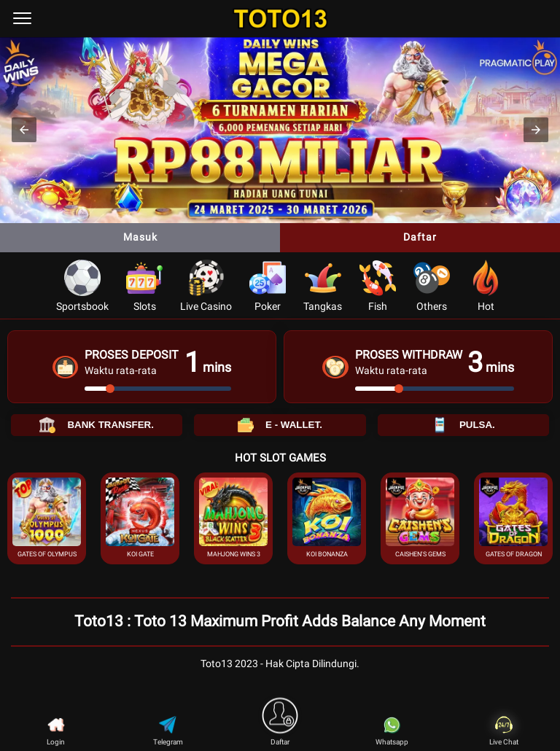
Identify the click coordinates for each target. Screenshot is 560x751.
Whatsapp (392, 731)
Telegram (168, 731)
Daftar (420, 237)
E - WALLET (292, 425)
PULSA (476, 425)
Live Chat (504, 731)
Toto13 (217, 664)
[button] (24, 130)
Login (56, 731)
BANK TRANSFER (109, 425)
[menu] (22, 18)
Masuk (140, 237)
